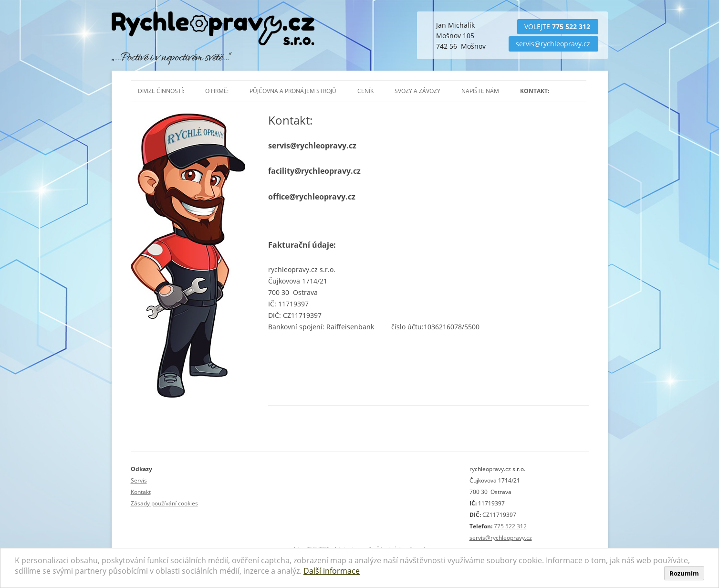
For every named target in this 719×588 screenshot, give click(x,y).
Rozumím (684, 573)
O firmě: (217, 91)
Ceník (365, 91)
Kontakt (141, 492)
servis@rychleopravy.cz (553, 44)
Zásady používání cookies (164, 503)
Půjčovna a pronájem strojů (293, 91)
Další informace (332, 571)
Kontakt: (535, 91)
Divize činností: (161, 91)
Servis (139, 480)
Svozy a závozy (417, 91)
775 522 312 (571, 26)
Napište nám (480, 91)
